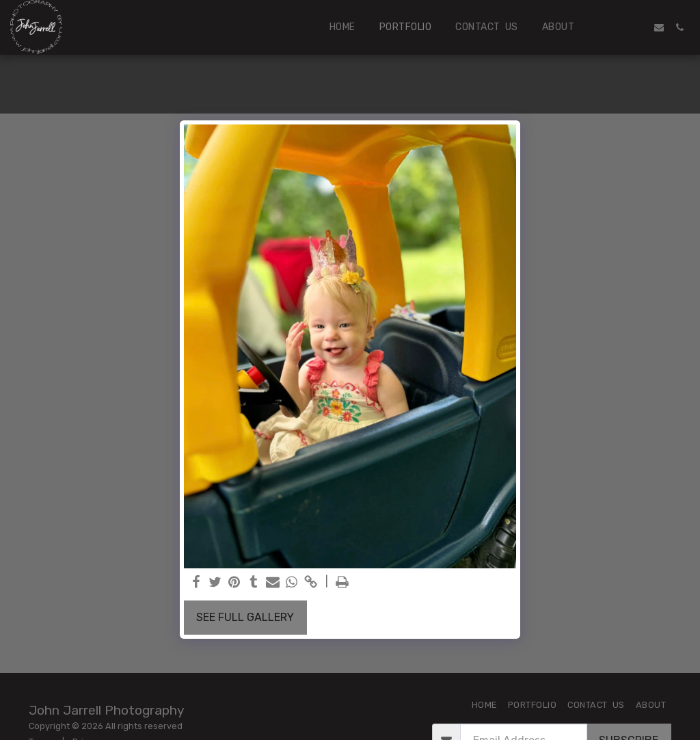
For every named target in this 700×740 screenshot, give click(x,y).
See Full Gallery (245, 617)
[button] (618, 27)
